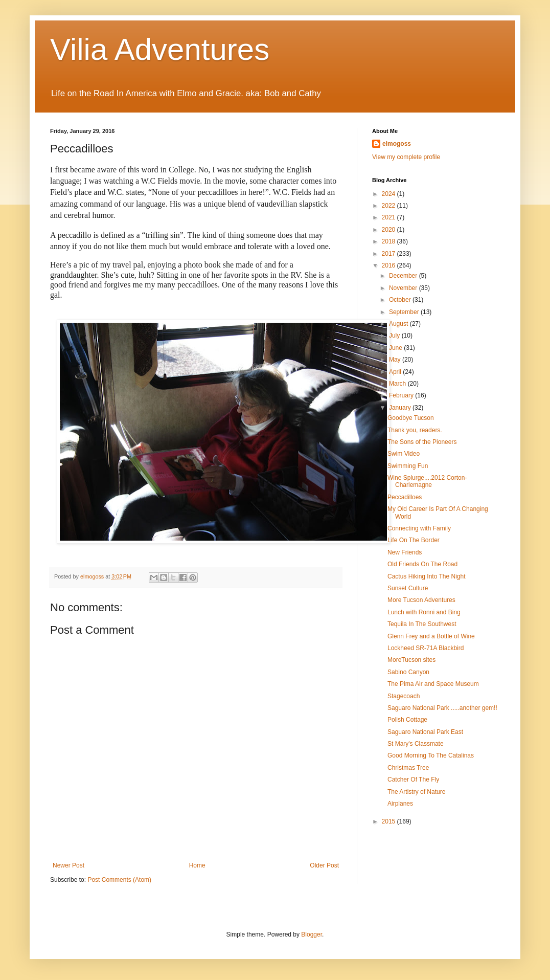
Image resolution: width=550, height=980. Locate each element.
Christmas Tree (408, 768)
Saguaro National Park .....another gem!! (442, 708)
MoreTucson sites (411, 660)
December (404, 276)
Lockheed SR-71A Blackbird (426, 648)
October (401, 300)
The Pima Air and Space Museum (433, 684)
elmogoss (397, 144)
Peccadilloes (405, 497)
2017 (389, 254)
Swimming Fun (408, 466)
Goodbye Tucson (411, 418)
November (404, 288)
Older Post (324, 865)
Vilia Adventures (160, 49)
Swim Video (404, 454)
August (399, 324)
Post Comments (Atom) (119, 880)
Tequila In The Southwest (422, 624)
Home (197, 865)
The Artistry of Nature (416, 792)
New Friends (405, 552)
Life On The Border (414, 540)
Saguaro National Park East (425, 732)
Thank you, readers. (415, 430)
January (401, 408)
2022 (389, 206)
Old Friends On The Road (422, 564)
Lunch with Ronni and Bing (424, 612)
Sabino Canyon (408, 672)
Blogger (312, 934)
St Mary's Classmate (416, 744)
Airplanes (400, 804)
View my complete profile (406, 157)
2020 (389, 230)
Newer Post (68, 865)
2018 (389, 241)
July (395, 336)
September (405, 312)
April (396, 372)
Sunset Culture (408, 588)
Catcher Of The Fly (413, 779)
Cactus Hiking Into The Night (427, 576)
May (396, 360)
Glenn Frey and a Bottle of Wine (431, 636)
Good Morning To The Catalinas (431, 755)
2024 (389, 194)
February (402, 395)
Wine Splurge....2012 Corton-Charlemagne (427, 481)
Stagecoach (404, 696)
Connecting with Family (419, 528)
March (398, 384)
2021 (389, 217)
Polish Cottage (407, 720)
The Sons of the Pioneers (422, 442)
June (396, 348)
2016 (389, 265)
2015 (389, 821)
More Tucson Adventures (421, 600)
